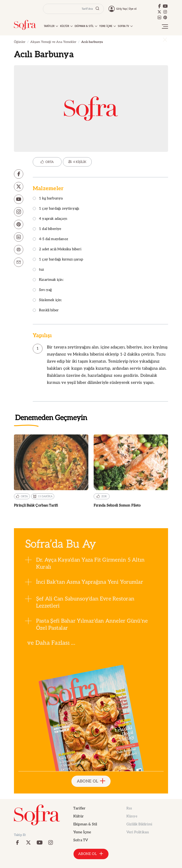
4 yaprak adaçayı (50, 219)
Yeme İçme (82, 832)
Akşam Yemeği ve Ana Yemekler (53, 42)
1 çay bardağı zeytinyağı (56, 209)
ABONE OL (91, 781)
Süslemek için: (47, 300)
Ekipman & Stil (85, 824)
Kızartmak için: (48, 280)
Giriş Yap (122, 9)
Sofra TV (81, 840)
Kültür (78, 816)
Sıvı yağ (42, 290)
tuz (39, 270)
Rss (129, 808)
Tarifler (79, 808)
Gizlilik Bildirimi (139, 824)
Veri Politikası (138, 832)
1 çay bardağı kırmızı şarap (58, 260)
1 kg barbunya (48, 199)
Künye (132, 816)
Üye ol (133, 9)
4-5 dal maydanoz (50, 239)
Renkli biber (46, 311)
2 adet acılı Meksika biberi (57, 250)
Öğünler (20, 42)
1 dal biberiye (47, 229)
